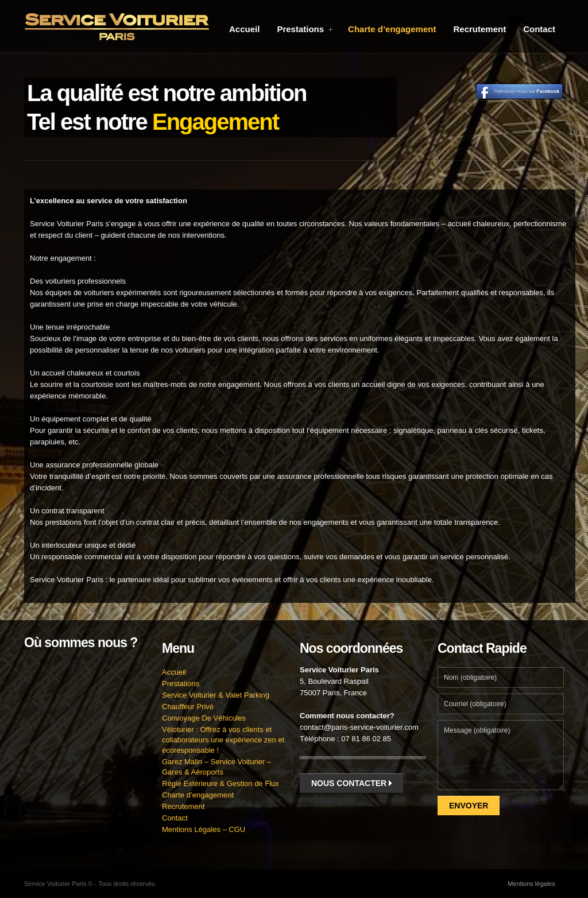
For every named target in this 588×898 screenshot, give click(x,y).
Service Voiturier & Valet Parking (216, 695)
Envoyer (469, 806)
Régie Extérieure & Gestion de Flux (220, 783)
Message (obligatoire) (501, 755)
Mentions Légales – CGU (204, 829)
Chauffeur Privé (188, 707)
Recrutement (479, 29)
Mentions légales (531, 884)
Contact (539, 29)
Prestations (305, 29)
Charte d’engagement (392, 29)
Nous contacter (351, 783)
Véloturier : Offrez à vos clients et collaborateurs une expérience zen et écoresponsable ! (223, 740)
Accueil (244, 29)
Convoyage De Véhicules (204, 718)
